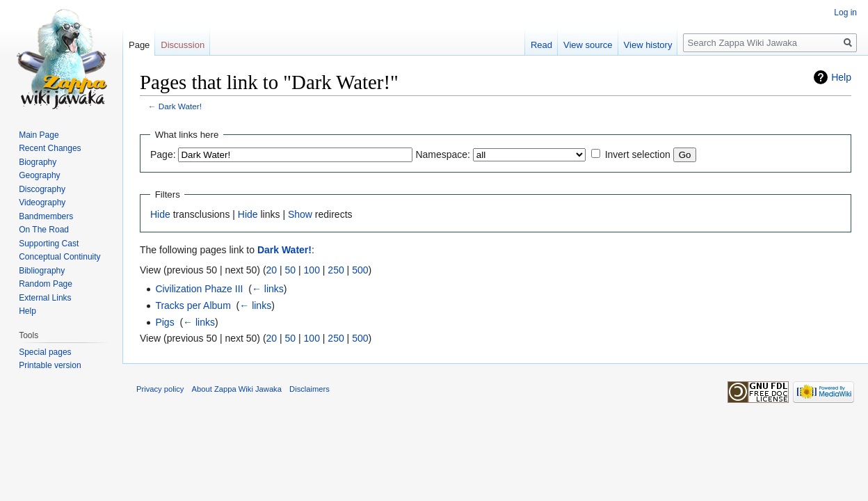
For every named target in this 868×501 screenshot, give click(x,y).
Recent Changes (50, 148)
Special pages (45, 352)
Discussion (183, 45)
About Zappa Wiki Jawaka (237, 389)
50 (291, 270)
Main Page (39, 135)
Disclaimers (310, 389)
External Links (45, 298)
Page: (163, 154)
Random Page (46, 284)
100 (312, 270)
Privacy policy (160, 389)
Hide (160, 214)
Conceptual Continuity (59, 257)
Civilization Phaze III (199, 289)
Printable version (50, 365)
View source (588, 45)
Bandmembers (46, 216)
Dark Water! (180, 106)
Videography (42, 202)
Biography (38, 162)
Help (841, 77)
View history (648, 45)
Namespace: (443, 154)
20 (272, 270)
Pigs (164, 322)
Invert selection (638, 154)
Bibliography (42, 271)
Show (300, 214)
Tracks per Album (193, 305)
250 (336, 270)
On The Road (44, 230)
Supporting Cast (49, 244)
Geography (39, 175)
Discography (42, 189)
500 (360, 270)
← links (268, 289)
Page (139, 45)
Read (541, 45)
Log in (845, 13)
